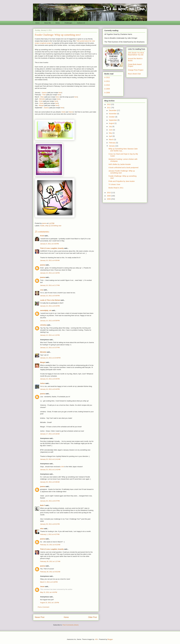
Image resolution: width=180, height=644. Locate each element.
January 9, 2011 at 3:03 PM (50, 244)
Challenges (68, 23)
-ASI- (96, 639)
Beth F (43, 505)
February (112, 143)
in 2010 (107, 85)
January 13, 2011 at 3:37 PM (50, 348)
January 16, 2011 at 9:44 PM (50, 389)
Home (37, 23)
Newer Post (40, 617)
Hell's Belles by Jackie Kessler (120, 164)
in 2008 (107, 93)
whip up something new (53, 226)
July (111, 127)
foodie (42, 226)
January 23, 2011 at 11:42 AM (50, 470)
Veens (71, 112)
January (112, 146)
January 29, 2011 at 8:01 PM (50, 524)
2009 (109, 196)
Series (58, 23)
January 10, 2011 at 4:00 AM (50, 260)
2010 (109, 193)
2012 (109, 104)
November (113, 114)
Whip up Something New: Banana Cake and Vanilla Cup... (123, 150)
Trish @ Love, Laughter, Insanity (52, 248)
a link (62, 467)
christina (43, 325)
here (60, 93)
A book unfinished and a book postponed (123, 168)
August (112, 123)
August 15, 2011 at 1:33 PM (50, 603)
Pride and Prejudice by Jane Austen (122, 181)
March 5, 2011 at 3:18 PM (49, 582)
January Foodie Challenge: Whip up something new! (122, 172)
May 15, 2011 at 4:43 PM (49, 592)
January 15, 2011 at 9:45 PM (50, 379)
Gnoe (41, 103)
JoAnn (43, 383)
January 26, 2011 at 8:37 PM (50, 501)
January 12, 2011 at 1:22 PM (50, 335)
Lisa (42, 290)
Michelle (42, 99)
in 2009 (107, 89)
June (111, 130)
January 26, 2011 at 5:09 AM (50, 482)
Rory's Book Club (134, 74)
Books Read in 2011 (116, 188)
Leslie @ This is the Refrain (50, 300)
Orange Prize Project (136, 70)
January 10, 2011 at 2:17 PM (50, 285)
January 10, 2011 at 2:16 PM (50, 273)
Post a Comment (44, 607)
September (113, 120)
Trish (44, 95)
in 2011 (107, 81)
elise (42, 529)
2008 (109, 199)
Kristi (41, 101)
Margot (41, 105)
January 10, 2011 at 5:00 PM (50, 296)
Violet (63, 112)
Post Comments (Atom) (71, 625)
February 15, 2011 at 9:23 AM (50, 545)
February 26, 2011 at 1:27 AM (50, 561)
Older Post (93, 617)
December (113, 110)
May (111, 133)
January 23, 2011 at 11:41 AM (50, 459)
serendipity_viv (46, 310)
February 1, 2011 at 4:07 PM (50, 534)
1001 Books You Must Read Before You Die (136, 54)
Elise (42, 97)
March (111, 140)
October (112, 117)
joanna (43, 265)
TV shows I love (114, 184)
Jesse (42, 586)
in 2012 (107, 77)
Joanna (44, 93)
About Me (48, 23)
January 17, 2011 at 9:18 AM (50, 434)
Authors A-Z (81, 23)
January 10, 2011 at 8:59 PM (50, 321)
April (111, 136)
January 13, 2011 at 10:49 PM (50, 358)
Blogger (110, 639)
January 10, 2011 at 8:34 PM (50, 306)
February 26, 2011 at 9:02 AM (50, 572)
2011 (109, 108)
